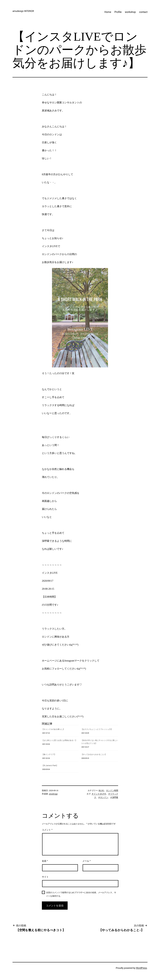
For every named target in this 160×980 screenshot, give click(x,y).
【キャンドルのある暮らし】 (53, 729)
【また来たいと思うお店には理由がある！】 (59, 740)
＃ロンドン (103, 797)
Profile (118, 12)
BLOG (101, 790)
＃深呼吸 (114, 797)
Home (108, 12)
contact (143, 12)
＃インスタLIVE (99, 794)
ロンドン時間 (112, 790)
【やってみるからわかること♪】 (94, 754)
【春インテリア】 (49, 754)
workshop (130, 12)
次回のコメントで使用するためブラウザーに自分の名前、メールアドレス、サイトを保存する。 (81, 894)
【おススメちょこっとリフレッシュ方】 (97, 729)
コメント (47, 830)
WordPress (141, 968)
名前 (45, 861)
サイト (45, 877)
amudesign (53, 794)
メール (86, 861)
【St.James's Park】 (50, 765)
